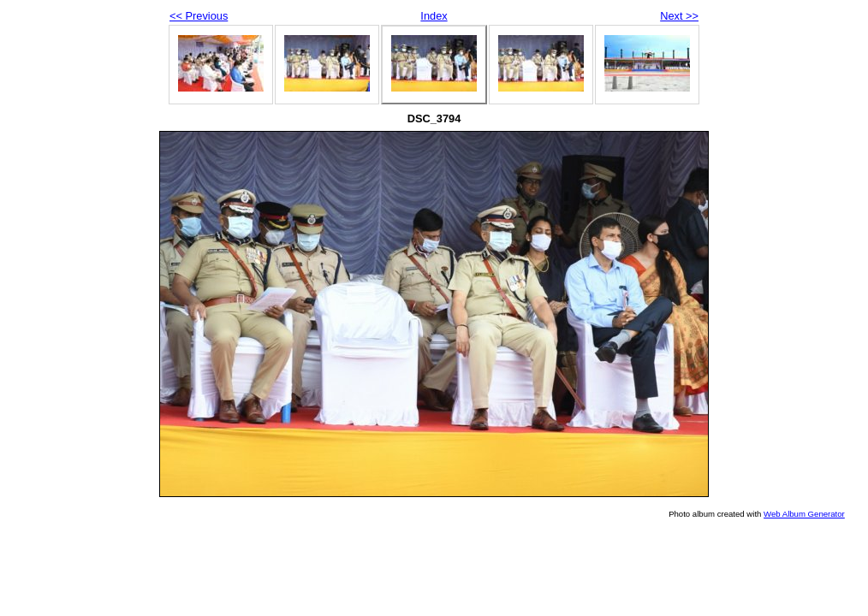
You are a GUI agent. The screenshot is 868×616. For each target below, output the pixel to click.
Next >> (679, 16)
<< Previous (199, 16)
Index (434, 16)
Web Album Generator (804, 514)
